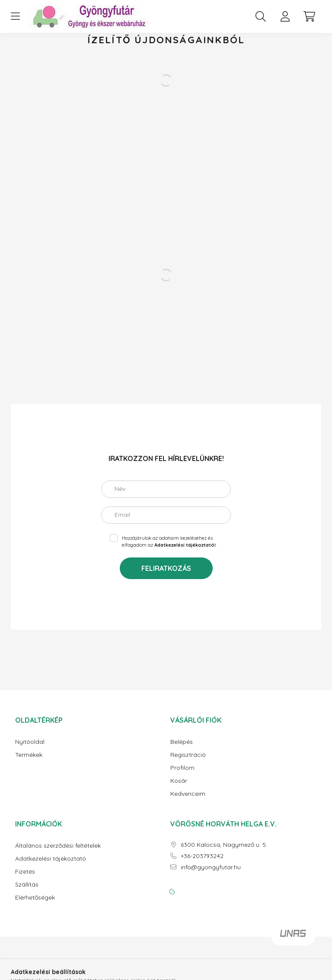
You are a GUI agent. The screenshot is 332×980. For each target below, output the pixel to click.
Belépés (182, 742)
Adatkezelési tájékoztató (51, 859)
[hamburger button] (15, 16)
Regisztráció (188, 755)
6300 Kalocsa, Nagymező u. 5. (224, 845)
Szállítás (27, 885)
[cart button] (309, 16)
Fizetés (25, 872)
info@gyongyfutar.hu (211, 867)
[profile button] (285, 16)
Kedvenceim (188, 794)
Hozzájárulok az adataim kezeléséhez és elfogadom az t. (169, 542)
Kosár (179, 781)
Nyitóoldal (30, 742)
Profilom (182, 768)
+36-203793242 (202, 856)
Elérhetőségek (35, 898)
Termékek (29, 755)
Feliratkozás (166, 568)
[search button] (261, 16)
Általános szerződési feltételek (58, 846)
